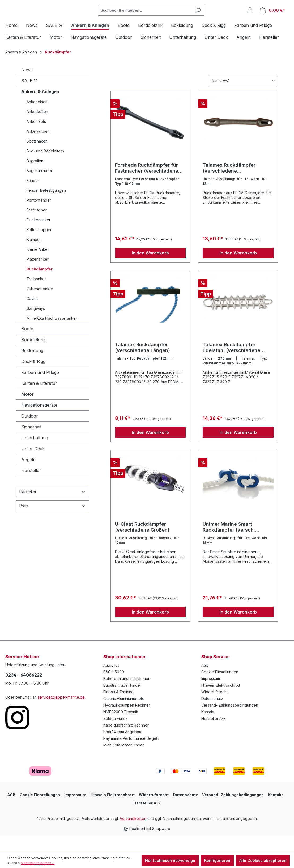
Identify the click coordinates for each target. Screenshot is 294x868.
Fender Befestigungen (46, 208)
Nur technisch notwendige (170, 860)
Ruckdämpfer (40, 287)
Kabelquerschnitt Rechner (126, 743)
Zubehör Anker (40, 306)
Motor (27, 412)
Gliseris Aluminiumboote (124, 716)
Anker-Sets (36, 139)
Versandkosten (133, 836)
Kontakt (208, 729)
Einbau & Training (118, 709)
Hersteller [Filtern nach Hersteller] (53, 509)
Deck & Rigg (33, 379)
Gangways (36, 326)
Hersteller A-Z (214, 736)
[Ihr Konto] (250, 19)
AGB (205, 683)
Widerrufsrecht (214, 709)
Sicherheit (31, 444)
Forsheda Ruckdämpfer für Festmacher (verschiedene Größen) (147, 186)
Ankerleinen (37, 119)
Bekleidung (32, 368)
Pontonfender (39, 218)
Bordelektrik (33, 357)
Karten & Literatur (39, 401)
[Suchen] (211, 19)
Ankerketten (37, 129)
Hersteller (31, 488)
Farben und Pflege (40, 390)
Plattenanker (38, 277)
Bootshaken (37, 159)
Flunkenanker (39, 237)
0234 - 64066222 (24, 692)
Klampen (34, 257)
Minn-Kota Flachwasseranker (52, 336)
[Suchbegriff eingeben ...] (158, 19)
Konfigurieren (217, 860)
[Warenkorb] (272, 19)
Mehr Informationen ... (38, 863)
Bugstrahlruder (39, 188)
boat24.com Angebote (123, 749)
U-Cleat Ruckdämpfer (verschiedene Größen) (142, 544)
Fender (33, 198)
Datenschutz (212, 716)
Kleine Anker (38, 267)
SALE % (30, 98)
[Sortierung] (244, 98)
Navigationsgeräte (39, 423)
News (27, 87)
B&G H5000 (114, 689)
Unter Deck (33, 466)
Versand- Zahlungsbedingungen (230, 723)
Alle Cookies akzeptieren (263, 860)
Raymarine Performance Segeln (131, 756)
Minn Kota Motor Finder (124, 763)
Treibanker (36, 296)
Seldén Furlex (116, 736)
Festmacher (37, 228)
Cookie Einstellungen (220, 689)
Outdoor (30, 433)
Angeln (28, 477)
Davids (33, 316)
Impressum (211, 696)
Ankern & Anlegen (40, 109)
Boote (27, 346)
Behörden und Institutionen (127, 696)
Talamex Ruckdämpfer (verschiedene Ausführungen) (229, 186)
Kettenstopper (39, 247)
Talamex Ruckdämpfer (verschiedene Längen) (142, 365)
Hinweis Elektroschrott (221, 703)
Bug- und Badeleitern (45, 168)
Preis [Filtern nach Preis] (53, 523)
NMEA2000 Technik (121, 729)
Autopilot (111, 683)
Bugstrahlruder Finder (122, 703)
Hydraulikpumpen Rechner (127, 723)
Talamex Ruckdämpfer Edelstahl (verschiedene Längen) (231, 365)
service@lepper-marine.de (61, 715)
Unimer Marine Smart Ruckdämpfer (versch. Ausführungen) (229, 545)
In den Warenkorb (150, 270)
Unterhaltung (35, 455)
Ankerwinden (38, 149)
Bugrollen (35, 178)
